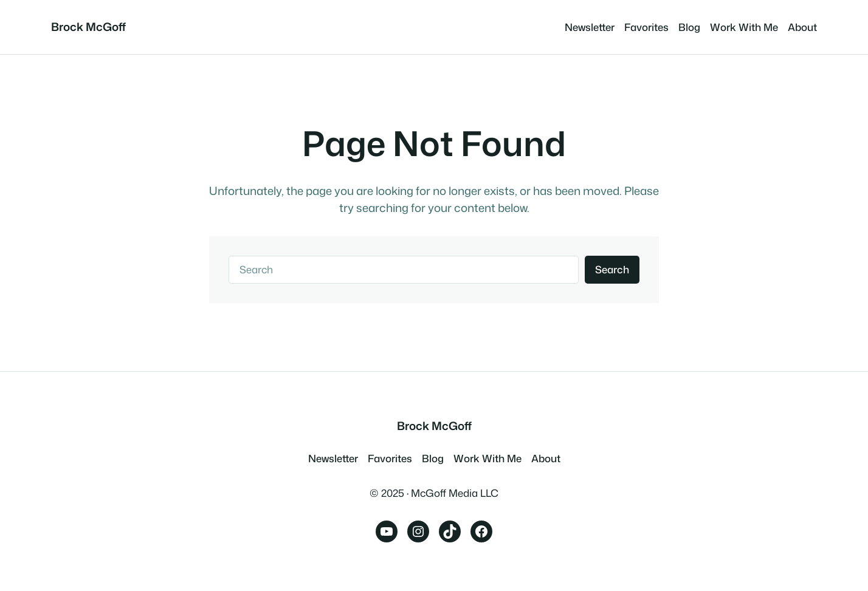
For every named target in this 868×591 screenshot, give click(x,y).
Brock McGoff (88, 27)
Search (612, 269)
